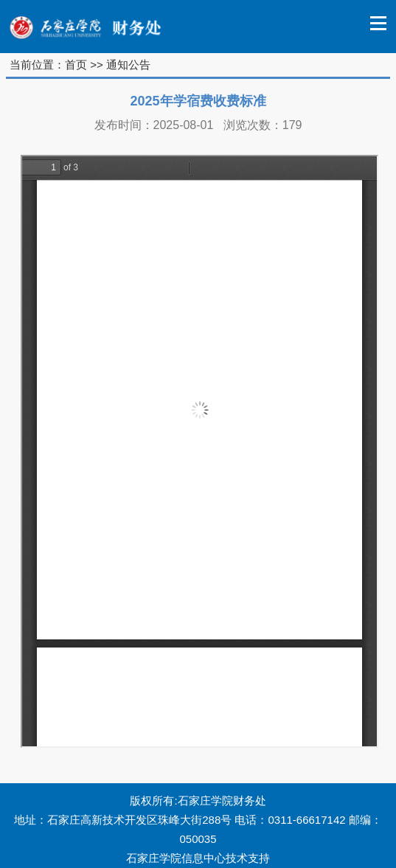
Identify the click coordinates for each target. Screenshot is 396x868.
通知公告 (128, 65)
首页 (76, 65)
